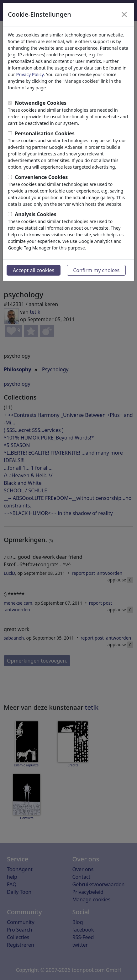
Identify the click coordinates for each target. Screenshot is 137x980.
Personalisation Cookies (45, 133)
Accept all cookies (34, 270)
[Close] (124, 14)
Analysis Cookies (36, 214)
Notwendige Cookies (41, 103)
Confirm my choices (96, 270)
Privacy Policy (30, 74)
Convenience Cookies (41, 177)
